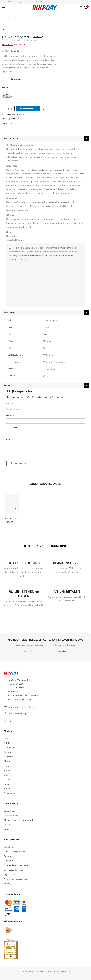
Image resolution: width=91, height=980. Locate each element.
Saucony (8, 757)
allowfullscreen (46, 284)
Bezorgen (9, 856)
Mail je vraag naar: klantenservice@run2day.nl (27, 2)
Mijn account (10, 875)
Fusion (7, 789)
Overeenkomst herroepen (16, 866)
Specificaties (10, 313)
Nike (6, 739)
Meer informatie (11, 139)
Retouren (8, 861)
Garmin (8, 780)
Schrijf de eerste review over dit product (19, 40)
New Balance (10, 748)
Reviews (8, 386)
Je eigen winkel (11, 816)
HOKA (7, 766)
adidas (7, 771)
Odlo (6, 775)
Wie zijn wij (9, 811)
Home (4, 18)
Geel (7, 95)
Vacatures (9, 825)
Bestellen (8, 847)
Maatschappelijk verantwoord (18, 820)
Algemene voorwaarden (16, 879)
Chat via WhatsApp (17, 714)
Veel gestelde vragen (14, 870)
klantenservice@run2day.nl (21, 707)
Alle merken (10, 793)
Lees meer (16, 80)
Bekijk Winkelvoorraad (13, 115)
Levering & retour (11, 119)
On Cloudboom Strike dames (11, 517)
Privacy (7, 884)
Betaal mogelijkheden (15, 852)
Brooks (7, 752)
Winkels (8, 829)
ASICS (7, 743)
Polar (6, 784)
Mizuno (8, 762)
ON (11, 124)
